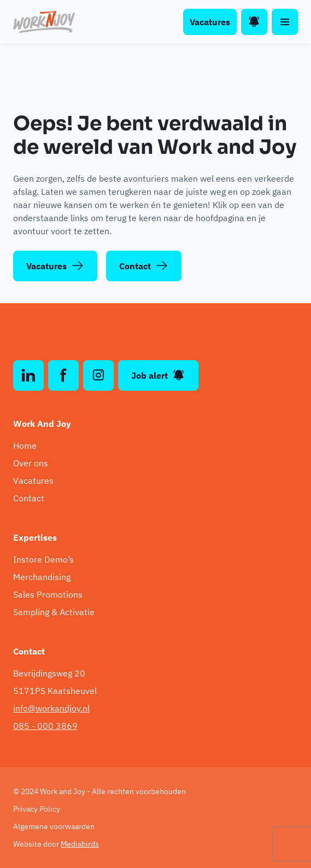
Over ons (31, 463)
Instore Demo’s (43, 559)
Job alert (158, 375)
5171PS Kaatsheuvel (55, 691)
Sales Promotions (48, 594)
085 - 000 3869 (45, 726)
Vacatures (210, 22)
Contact (144, 266)
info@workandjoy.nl (51, 708)
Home (25, 445)
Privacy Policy (37, 809)
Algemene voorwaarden (54, 826)
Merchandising (42, 577)
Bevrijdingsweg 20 (49, 673)
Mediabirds (80, 844)
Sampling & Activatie (54, 612)
